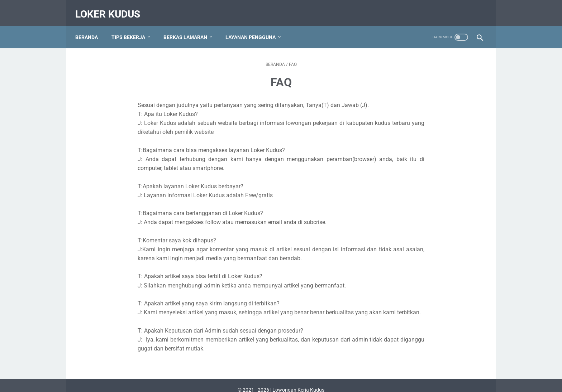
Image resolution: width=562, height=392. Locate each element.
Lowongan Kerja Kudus (298, 381)
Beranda (90, 28)
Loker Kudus (111, 8)
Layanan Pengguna (254, 28)
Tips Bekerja (132, 28)
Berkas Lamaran (189, 28)
